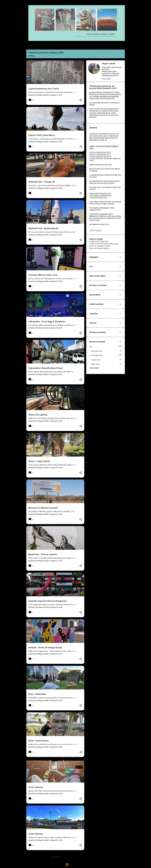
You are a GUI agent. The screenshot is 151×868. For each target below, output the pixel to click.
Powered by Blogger (75, 865)
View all (32, 56)
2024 (91, 347)
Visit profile (106, 79)
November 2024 (97, 355)
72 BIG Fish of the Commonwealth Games (104, 244)
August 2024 (96, 360)
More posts (55, 857)
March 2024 (95, 364)
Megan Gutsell (108, 63)
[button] (81, 100)
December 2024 (97, 351)
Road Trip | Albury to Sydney (99, 248)
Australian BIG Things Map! (99, 241)
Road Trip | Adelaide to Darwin (100, 246)
